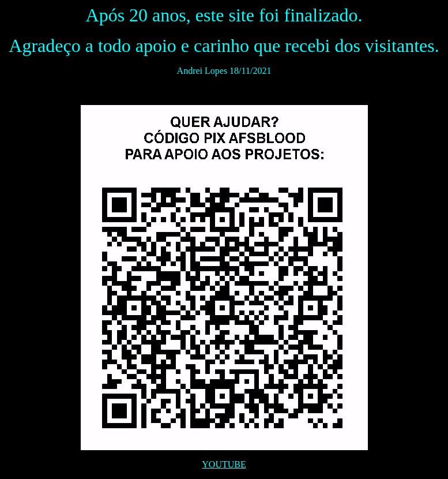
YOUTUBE (224, 464)
